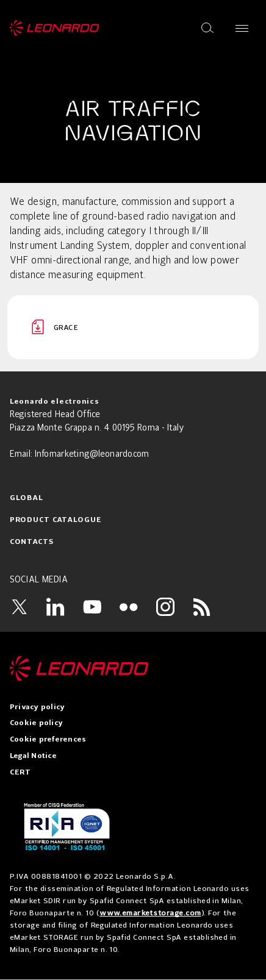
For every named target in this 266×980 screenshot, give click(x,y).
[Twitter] (19, 607)
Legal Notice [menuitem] (33, 756)
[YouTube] (92, 607)
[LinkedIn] (56, 607)
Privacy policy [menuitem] (37, 707)
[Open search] (207, 28)
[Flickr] (129, 607)
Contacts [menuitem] (32, 542)
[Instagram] (165, 607)
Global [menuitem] (26, 498)
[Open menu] (242, 28)
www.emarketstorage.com (150, 913)
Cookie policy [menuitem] (36, 723)
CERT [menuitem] (20, 773)
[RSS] (202, 607)
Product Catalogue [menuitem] (56, 520)
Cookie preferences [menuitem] (48, 740)
